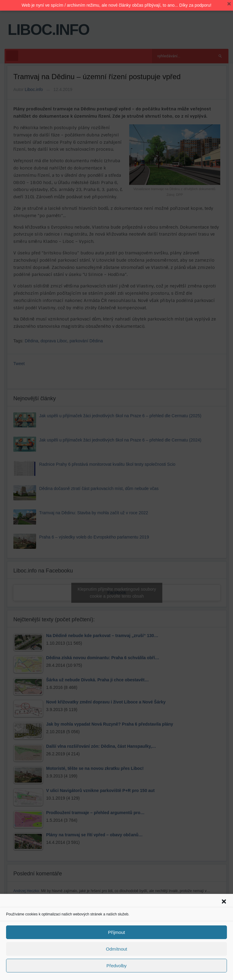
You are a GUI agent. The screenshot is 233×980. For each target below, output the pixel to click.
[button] (224, 901)
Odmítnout (116, 949)
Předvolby (117, 966)
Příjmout (116, 932)
